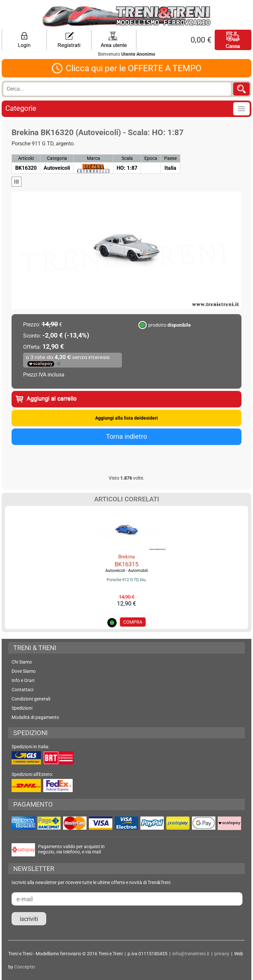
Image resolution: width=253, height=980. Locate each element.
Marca (93, 158)
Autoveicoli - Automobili (127, 571)
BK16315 (126, 564)
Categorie (21, 108)
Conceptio (25, 967)
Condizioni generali (31, 699)
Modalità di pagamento (35, 717)
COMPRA (133, 622)
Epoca (151, 158)
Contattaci (22, 690)
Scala (127, 158)
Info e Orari (23, 680)
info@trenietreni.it (191, 954)
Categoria (57, 158)
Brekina (126, 557)
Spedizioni (22, 708)
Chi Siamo (22, 662)
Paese (170, 158)
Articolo (26, 158)
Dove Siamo (24, 671)
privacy (222, 954)
